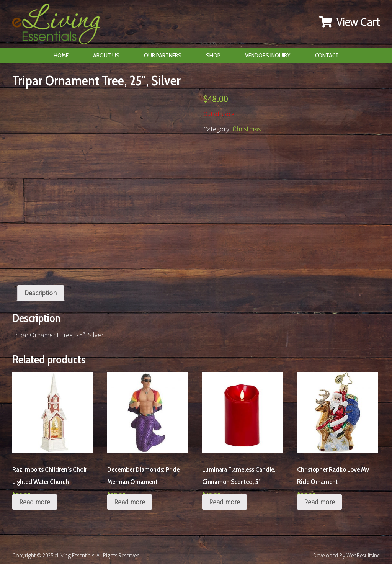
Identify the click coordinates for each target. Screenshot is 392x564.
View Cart (350, 22)
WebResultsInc (363, 555)
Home (61, 55)
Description (41, 293)
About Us (106, 55)
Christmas (247, 129)
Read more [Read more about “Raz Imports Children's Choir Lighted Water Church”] (35, 502)
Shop (213, 55)
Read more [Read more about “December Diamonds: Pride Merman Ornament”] (130, 502)
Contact (327, 55)
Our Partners (163, 55)
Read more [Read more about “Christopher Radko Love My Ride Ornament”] (319, 502)
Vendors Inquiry (268, 55)
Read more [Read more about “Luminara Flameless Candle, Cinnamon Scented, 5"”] (225, 502)
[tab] (41, 293)
